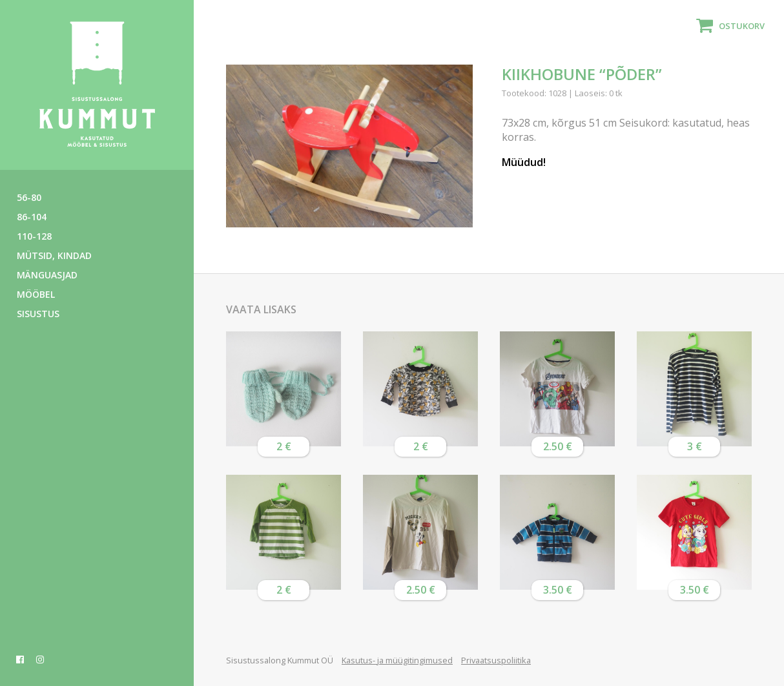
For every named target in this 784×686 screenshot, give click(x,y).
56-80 (29, 197)
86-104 (32, 217)
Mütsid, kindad (54, 255)
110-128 (34, 236)
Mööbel (36, 294)
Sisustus (38, 314)
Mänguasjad (47, 275)
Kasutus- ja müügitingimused (397, 660)
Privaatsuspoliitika (496, 660)
